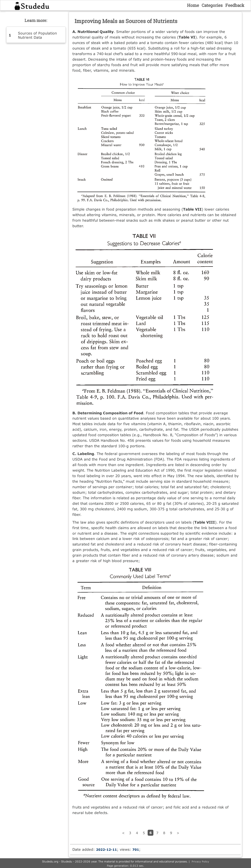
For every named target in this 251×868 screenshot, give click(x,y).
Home (193, 5)
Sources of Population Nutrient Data (37, 35)
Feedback (235, 5)
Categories (212, 5)
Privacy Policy (200, 861)
